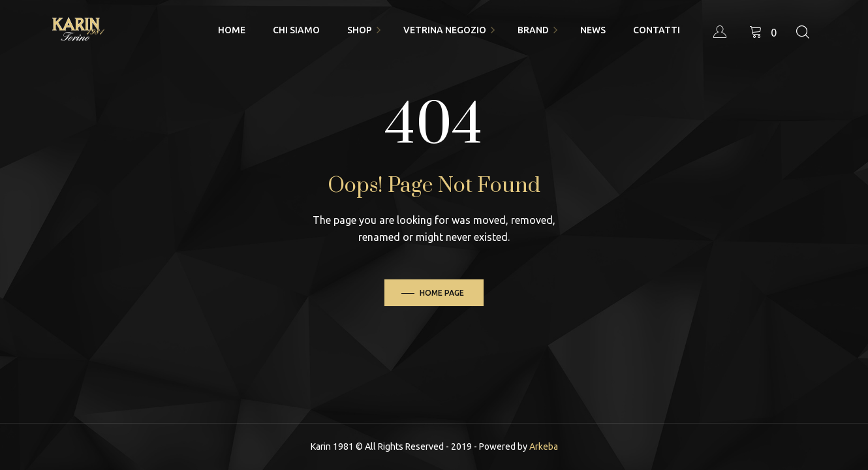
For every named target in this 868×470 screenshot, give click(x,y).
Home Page (442, 293)
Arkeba (544, 446)
